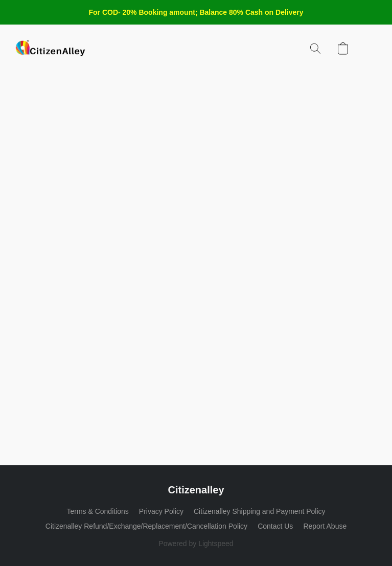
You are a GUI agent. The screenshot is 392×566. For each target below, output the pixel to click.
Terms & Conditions (97, 511)
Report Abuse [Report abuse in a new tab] (325, 526)
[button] (50, 49)
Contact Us (275, 526)
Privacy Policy (161, 511)
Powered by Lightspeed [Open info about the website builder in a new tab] (196, 544)
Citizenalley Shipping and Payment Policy (260, 511)
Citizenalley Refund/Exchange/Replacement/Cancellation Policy (146, 526)
